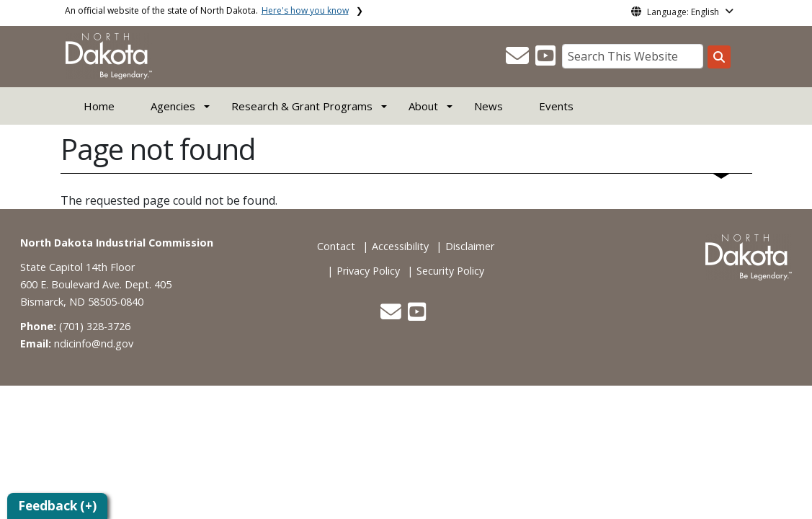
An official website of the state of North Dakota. (207, 10)
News (488, 106)
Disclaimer (470, 246)
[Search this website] (719, 57)
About (423, 106)
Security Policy (450, 271)
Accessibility (400, 246)
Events (556, 106)
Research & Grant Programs (302, 106)
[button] (519, 60)
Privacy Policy (368, 271)
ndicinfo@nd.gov (94, 343)
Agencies (173, 106)
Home (99, 106)
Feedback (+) (57, 506)
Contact (336, 246)
